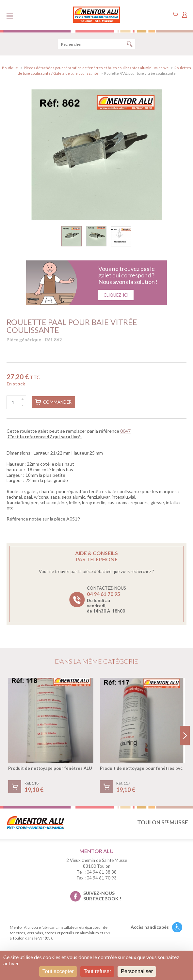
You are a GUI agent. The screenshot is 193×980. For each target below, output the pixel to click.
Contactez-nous (106, 599)
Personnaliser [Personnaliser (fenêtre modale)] (137, 971)
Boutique (10, 68)
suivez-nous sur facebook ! (102, 896)
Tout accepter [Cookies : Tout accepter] (58, 971)
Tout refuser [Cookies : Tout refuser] (97, 971)
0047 (125, 431)
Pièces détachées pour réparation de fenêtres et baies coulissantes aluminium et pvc (96, 68)
